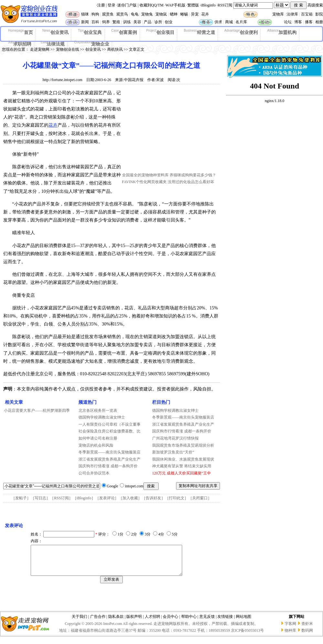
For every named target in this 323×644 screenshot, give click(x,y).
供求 (218, 22)
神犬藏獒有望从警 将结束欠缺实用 (182, 466)
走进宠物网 (40, 49)
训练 (127, 22)
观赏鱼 (108, 14)
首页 (21, 32)
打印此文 (177, 498)
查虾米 (307, 629)
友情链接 (225, 622)
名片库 (241, 22)
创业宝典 (90, 32)
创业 (169, 22)
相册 (319, 22)
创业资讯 (55, 32)
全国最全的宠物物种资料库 (145, 175)
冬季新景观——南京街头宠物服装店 (109, 452)
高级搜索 (315, 5)
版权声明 (134, 622)
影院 (319, 14)
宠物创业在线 (68, 49)
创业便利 (241, 32)
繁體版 (193, 5)
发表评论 (107, 498)
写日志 (40, 498)
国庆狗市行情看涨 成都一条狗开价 (108, 466)
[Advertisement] (171, 130)
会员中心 (171, 622)
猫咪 (85, 14)
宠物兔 (147, 14)
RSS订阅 (225, 5)
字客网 (290, 629)
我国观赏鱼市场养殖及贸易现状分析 (183, 445)
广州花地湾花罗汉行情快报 (175, 438)
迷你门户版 (127, 5)
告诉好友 (153, 498)
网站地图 (244, 622)
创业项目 (160, 32)
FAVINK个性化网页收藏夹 (145, 182)
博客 (298, 22)
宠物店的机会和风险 (96, 445)
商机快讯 (115, 49)
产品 (148, 22)
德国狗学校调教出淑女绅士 (102, 417)
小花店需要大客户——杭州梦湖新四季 (37, 410)
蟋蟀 (174, 14)
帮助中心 (189, 622)
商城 (229, 22)
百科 (95, 22)
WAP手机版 (175, 5)
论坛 (288, 22)
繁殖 (116, 22)
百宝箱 (307, 14)
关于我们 (79, 622)
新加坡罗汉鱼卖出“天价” (173, 452)
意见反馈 (207, 622)
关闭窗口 (200, 498)
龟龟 (135, 14)
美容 (137, 22)
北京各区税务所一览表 (98, 410)
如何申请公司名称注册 (98, 438)
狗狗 (95, 14)
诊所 (158, 22)
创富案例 (124, 32)
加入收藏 (130, 498)
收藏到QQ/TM (152, 5)
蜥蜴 (184, 14)
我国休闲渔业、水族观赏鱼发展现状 (183, 459)
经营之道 (199, 32)
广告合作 (98, 622)
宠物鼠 (161, 14)
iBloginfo (208, 5)
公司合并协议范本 (94, 473)
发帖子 (21, 498)
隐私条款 (116, 622)
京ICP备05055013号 (248, 636)
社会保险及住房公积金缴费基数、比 (109, 431)
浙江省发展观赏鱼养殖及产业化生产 (109, 459)
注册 (101, 5)
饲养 (106, 22)
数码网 (307, 636)
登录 (111, 5)
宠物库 (278, 14)
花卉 (205, 14)
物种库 (290, 636)
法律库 (292, 14)
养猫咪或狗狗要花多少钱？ (193, 175)
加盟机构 (282, 32)
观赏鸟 (122, 14)
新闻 (85, 22)
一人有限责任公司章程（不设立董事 (109, 424)
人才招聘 (152, 622)
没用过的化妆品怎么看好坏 (191, 182)
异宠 (195, 14)
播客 (309, 22)
